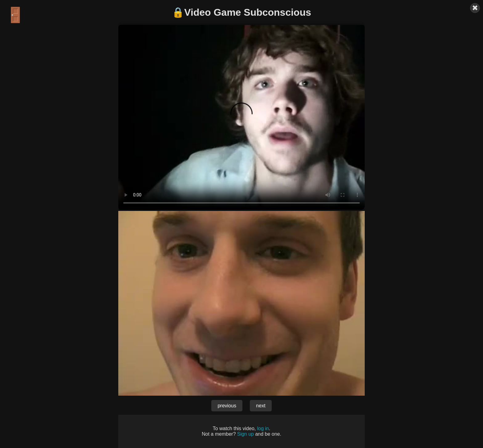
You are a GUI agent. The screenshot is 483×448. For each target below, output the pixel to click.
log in (263, 428)
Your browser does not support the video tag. (241, 117)
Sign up (246, 434)
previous (227, 406)
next (261, 406)
